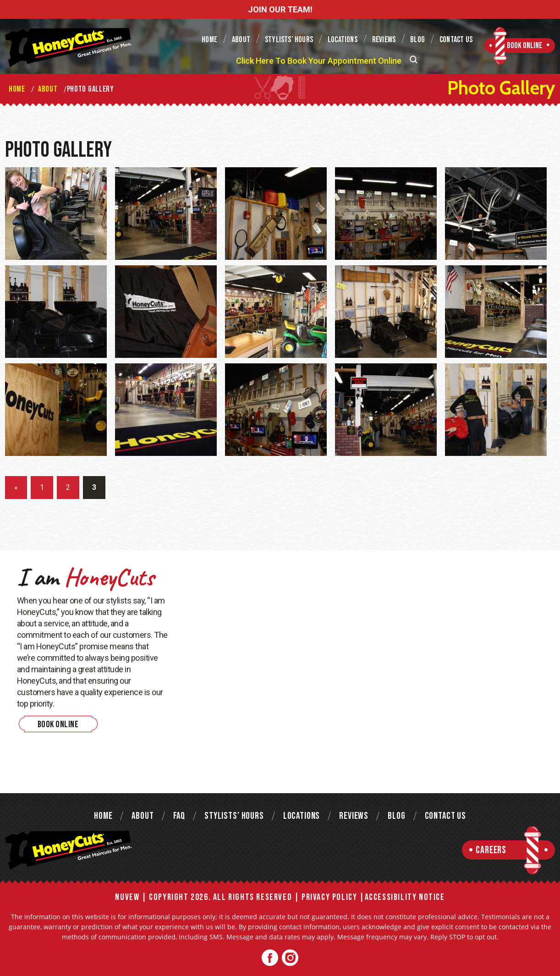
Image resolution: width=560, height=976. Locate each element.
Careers (491, 850)
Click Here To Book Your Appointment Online (319, 61)
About (241, 40)
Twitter (290, 958)
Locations (343, 40)
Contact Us (456, 40)
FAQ (179, 816)
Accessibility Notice (405, 897)
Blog (417, 40)
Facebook (270, 958)
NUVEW (127, 897)
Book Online (524, 46)
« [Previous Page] (16, 487)
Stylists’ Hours (289, 40)
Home (209, 40)
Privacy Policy (329, 897)
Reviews (384, 40)
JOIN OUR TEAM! (280, 9)
